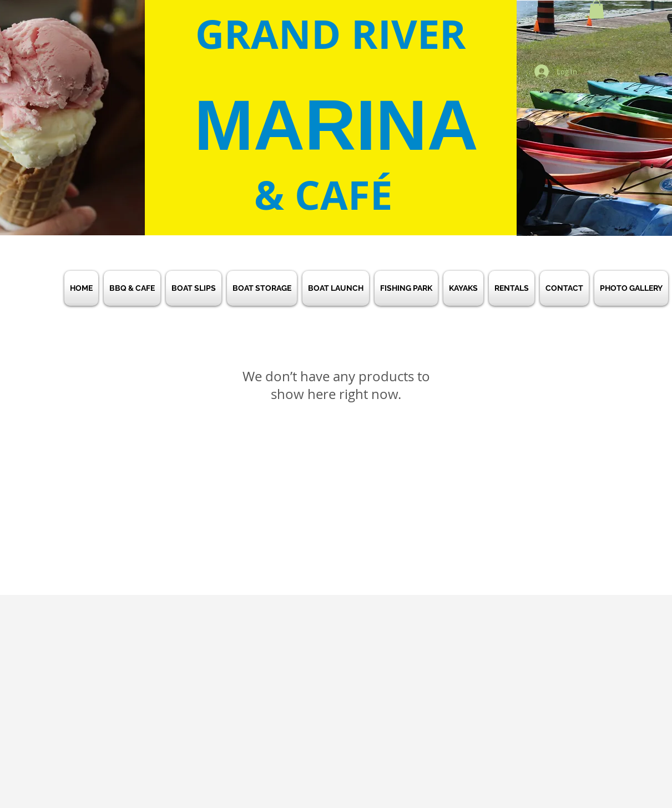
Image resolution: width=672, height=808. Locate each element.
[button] (597, 9)
